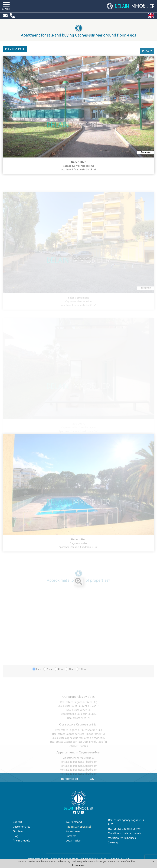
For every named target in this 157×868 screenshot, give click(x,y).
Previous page (15, 50)
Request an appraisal (78, 827)
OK (92, 779)
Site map (113, 842)
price (146, 53)
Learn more (78, 865)
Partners (71, 836)
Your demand (74, 822)
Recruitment (73, 831)
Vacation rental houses (122, 838)
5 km (69, 674)
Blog (16, 836)
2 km (37, 674)
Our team (19, 831)
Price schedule (21, 841)
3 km (48, 674)
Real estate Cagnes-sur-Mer (124, 829)
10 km (81, 674)
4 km (58, 674)
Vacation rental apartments (125, 833)
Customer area (22, 827)
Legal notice (73, 841)
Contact (18, 822)
